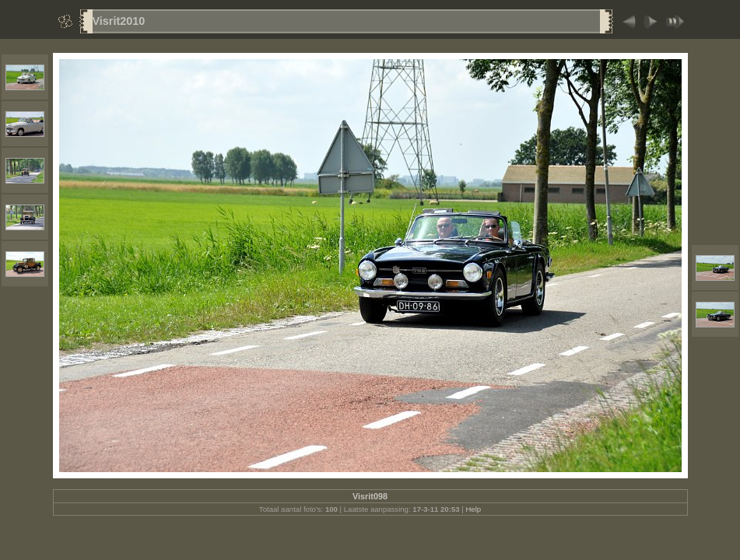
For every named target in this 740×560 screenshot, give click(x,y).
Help (473, 509)
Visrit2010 (119, 21)
